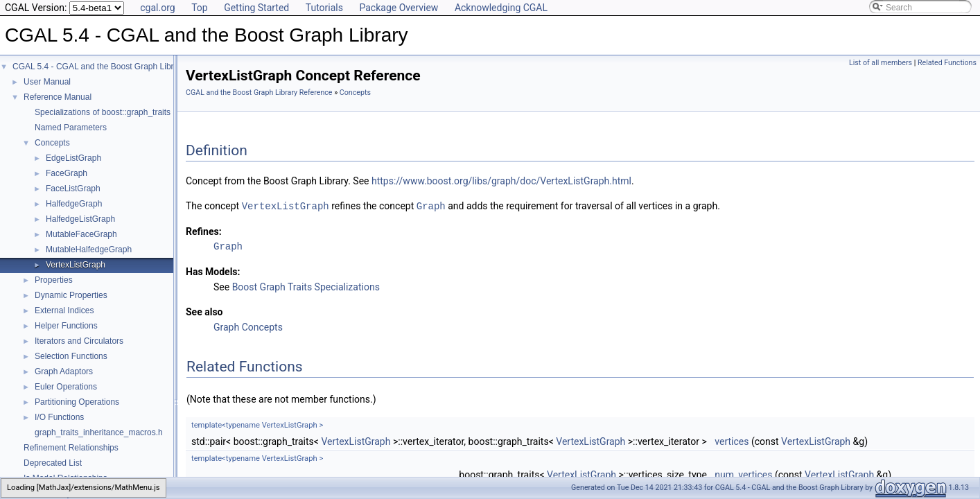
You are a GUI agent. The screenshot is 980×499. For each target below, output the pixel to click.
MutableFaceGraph (81, 234)
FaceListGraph (73, 189)
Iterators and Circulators (79, 341)
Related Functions (947, 63)
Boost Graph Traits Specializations (306, 286)
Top (200, 8)
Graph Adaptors (64, 371)
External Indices (64, 310)
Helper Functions (66, 326)
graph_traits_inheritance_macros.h (99, 432)
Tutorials (324, 8)
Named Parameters (71, 128)
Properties (54, 280)
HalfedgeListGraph (80, 219)
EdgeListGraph (73, 158)
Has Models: (213, 271)
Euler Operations (66, 387)
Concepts (52, 143)
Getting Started (256, 8)
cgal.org (157, 8)
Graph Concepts (248, 326)
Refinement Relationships (71, 448)
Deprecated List (53, 463)
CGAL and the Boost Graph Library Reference (259, 93)
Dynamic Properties (71, 295)
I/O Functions (59, 417)
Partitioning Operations (77, 402)
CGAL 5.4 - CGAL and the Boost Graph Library (99, 67)
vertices (732, 441)
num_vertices (743, 474)
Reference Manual (58, 97)
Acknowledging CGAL (501, 8)
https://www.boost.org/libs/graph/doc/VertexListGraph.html (501, 181)
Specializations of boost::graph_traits (103, 112)
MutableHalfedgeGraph (89, 249)
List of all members (881, 63)
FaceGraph (67, 173)
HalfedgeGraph (74, 204)
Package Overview (399, 8)
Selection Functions (71, 356)
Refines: (204, 231)
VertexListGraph (76, 265)
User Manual (47, 82)
